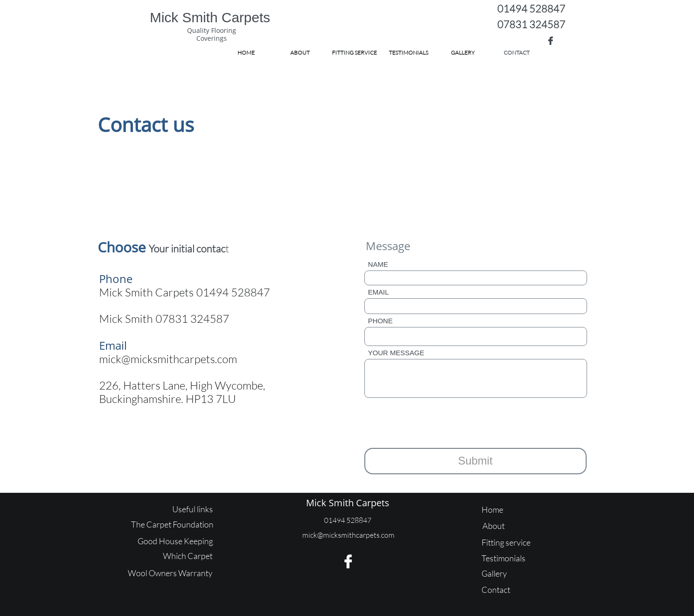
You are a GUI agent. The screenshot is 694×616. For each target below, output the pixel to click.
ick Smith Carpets (216, 17)
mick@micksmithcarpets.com (168, 359)
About (494, 526)
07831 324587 (531, 24)
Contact (496, 590)
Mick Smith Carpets (348, 503)
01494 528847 (531, 9)
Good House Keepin (173, 541)
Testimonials (503, 558)
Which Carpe (186, 556)
